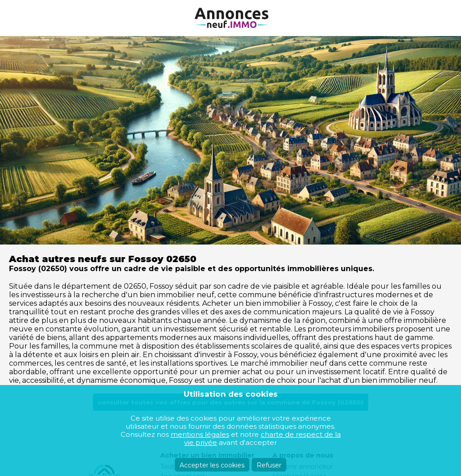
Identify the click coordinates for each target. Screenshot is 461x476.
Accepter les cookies (212, 465)
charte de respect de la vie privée (262, 438)
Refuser (269, 465)
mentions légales (200, 434)
